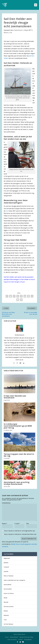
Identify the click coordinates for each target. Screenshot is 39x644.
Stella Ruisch (18, 30)
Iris (7, 211)
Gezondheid (7, 585)
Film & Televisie (9, 576)
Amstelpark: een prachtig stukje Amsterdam (17, 483)
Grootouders (8, 589)
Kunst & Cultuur (9, 593)
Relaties (6, 615)
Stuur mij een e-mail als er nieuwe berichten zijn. (20, 534)
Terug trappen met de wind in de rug (19, 455)
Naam (5, 524)
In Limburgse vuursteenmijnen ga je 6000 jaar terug (18, 426)
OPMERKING (6, 503)
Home (7, 637)
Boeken (6, 563)
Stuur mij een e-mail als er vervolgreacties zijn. (20, 531)
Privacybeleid (28, 639)
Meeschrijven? (14, 637)
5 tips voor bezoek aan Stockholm (15, 397)
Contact (20, 639)
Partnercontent (9, 606)
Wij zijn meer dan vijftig (26, 637)
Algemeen (7, 558)
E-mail (17, 524)
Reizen (6, 33)
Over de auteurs (12, 639)
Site (27, 524)
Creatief (6, 567)
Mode (6, 598)
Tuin (5, 620)
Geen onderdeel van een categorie (14, 580)
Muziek (6, 602)
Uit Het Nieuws (8, 624)
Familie (6, 571)
